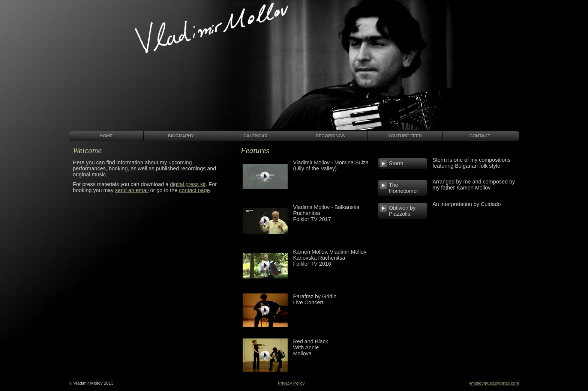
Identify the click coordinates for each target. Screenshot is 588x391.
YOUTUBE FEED (405, 136)
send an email (132, 190)
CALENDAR (256, 136)
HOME (106, 136)
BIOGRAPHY (181, 136)
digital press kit (188, 184)
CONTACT (480, 136)
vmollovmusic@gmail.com (494, 383)
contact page (194, 190)
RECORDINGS (330, 136)
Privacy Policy (291, 383)
